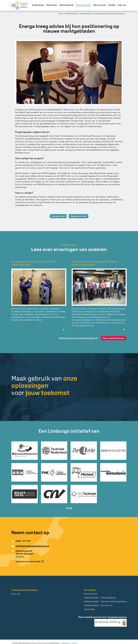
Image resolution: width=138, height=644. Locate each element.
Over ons (122, 5)
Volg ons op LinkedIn (43, 561)
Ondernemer (38, 5)
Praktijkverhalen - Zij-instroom (98, 606)
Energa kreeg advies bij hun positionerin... (110, 14)
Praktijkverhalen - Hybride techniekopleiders (105, 602)
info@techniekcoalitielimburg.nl (32, 546)
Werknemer (52, 5)
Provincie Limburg (117, 617)
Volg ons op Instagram (46, 561)
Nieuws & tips (100, 5)
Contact (112, 5)
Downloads (89, 609)
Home (61, 14)
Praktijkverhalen (83, 5)
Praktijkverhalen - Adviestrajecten (100, 598)
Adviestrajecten (86, 14)
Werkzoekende (66, 5)
